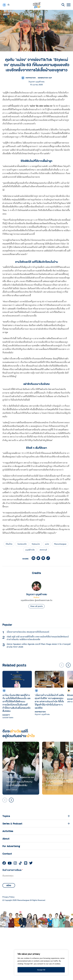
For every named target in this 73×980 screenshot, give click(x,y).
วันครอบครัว (22, 544)
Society (6, 715)
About (6, 839)
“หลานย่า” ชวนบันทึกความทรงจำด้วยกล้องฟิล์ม (19, 783)
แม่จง (47, 544)
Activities (8, 831)
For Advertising (11, 846)
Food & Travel (52, 774)
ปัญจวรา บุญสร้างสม (37, 594)
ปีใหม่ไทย (9, 544)
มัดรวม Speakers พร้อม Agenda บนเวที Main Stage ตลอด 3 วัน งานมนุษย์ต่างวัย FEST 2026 (39, 645)
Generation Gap (45, 78)
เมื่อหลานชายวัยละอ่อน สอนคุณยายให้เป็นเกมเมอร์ (28, 632)
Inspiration (31, 78)
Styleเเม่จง (36, 544)
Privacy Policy (8, 897)
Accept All (41, 970)
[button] (68, 665)
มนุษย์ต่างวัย (30, 550)
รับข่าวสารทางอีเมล (13, 870)
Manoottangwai (60, 544)
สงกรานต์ (43, 550)
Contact (7, 854)
